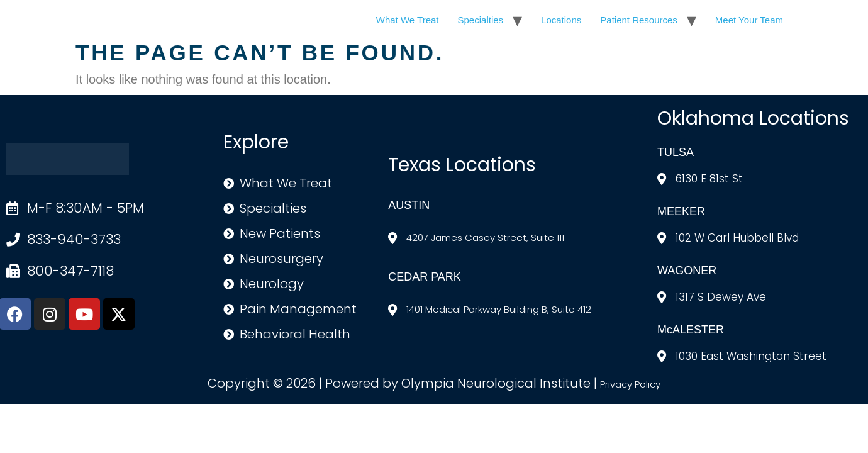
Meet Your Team (749, 20)
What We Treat (408, 20)
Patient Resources (639, 20)
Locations (561, 20)
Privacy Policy (630, 384)
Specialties (481, 20)
